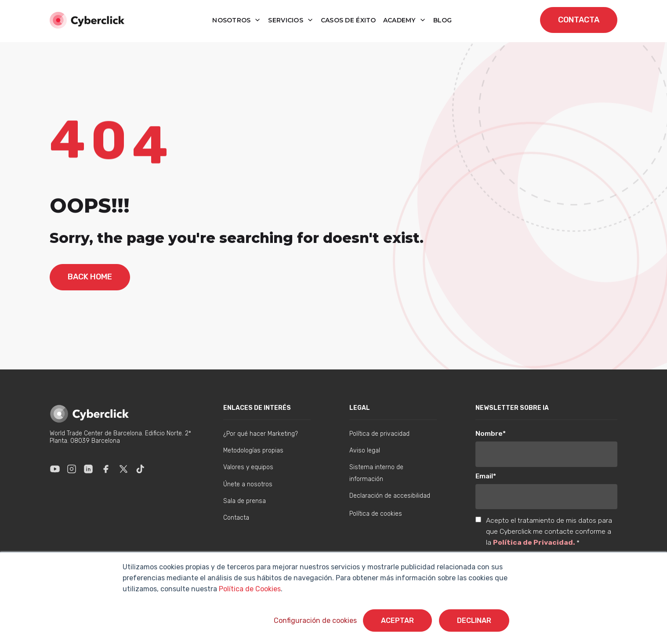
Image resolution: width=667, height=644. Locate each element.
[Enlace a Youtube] (55, 469)
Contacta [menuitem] (236, 518)
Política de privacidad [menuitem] (379, 434)
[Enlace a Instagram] (72, 469)
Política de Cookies (249, 589)
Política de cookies (376, 514)
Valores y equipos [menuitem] (248, 467)
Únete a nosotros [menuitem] (248, 484)
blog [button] (443, 20)
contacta (579, 20)
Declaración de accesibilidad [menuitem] (390, 496)
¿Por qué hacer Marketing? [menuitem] (261, 434)
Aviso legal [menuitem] (365, 450)
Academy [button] (400, 20)
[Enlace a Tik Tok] (140, 469)
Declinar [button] (474, 620)
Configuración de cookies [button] (315, 620)
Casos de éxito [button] (348, 20)
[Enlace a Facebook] (106, 469)
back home (90, 277)
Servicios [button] (286, 20)
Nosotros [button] (232, 20)
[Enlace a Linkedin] (88, 469)
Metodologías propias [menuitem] (253, 450)
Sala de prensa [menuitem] (245, 501)
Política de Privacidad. (535, 542)
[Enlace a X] (123, 469)
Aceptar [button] (397, 620)
